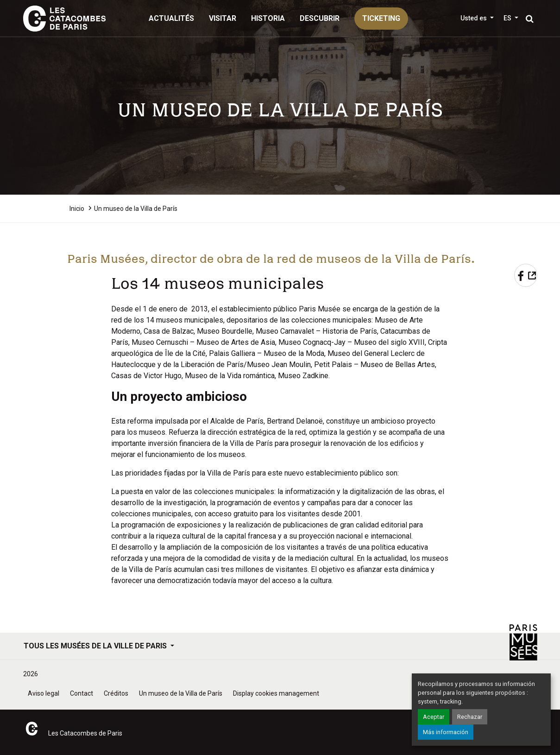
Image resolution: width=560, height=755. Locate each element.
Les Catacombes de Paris (85, 733)
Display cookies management (276, 693)
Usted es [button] (474, 18)
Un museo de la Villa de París (181, 693)
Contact (82, 693)
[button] (511, 18)
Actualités (171, 18)
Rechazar (470, 717)
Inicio (77, 209)
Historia (268, 18)
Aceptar (434, 717)
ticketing (381, 18)
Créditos (116, 693)
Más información (446, 732)
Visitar (223, 18)
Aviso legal (44, 693)
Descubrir (320, 18)
